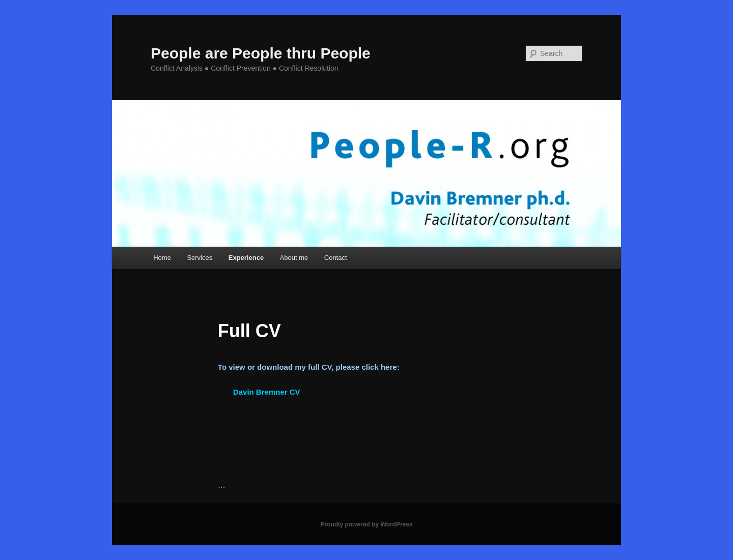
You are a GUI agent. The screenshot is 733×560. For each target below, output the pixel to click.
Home (162, 258)
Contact (336, 258)
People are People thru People (261, 53)
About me (294, 258)
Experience (246, 258)
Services (200, 258)
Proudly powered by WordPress (366, 524)
